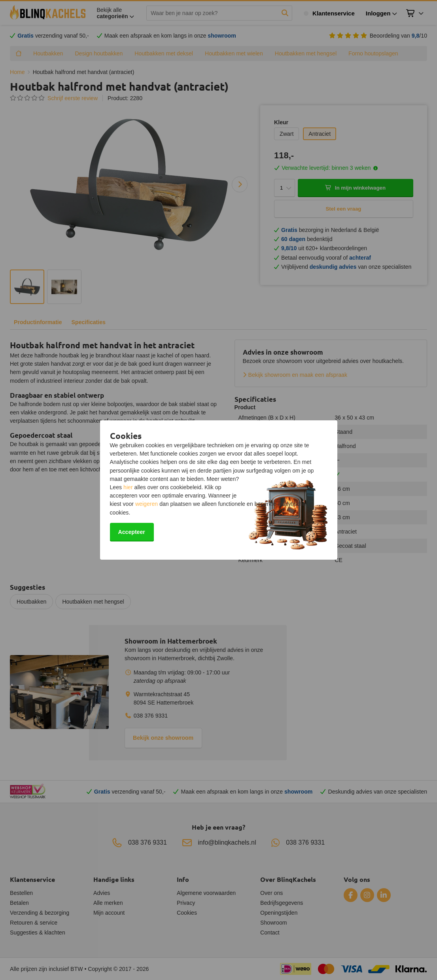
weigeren (147, 504)
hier (128, 487)
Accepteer (132, 532)
